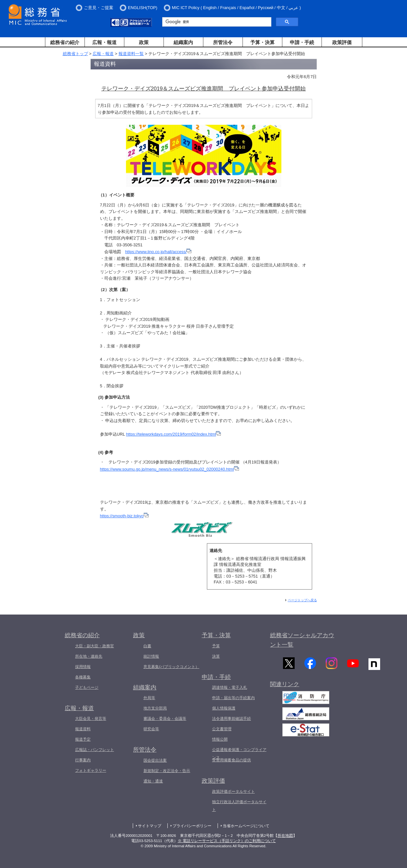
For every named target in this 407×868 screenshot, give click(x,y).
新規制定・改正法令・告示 (167, 771)
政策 (144, 42)
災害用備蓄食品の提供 (232, 760)
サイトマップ (150, 826)
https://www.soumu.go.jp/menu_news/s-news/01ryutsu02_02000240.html (170, 469)
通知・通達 (153, 781)
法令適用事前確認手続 (232, 719)
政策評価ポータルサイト (233, 792)
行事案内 (83, 760)
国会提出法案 (155, 760)
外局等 (149, 698)
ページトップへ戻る (302, 600)
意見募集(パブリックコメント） (171, 667)
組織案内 (183, 42)
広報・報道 (104, 42)
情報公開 (220, 739)
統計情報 (151, 656)
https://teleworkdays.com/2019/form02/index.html (173, 434)
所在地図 (285, 836)
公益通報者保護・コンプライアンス (239, 754)
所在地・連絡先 (89, 656)
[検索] (216, 22)
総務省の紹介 (65, 42)
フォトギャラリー (91, 770)
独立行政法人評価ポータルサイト (239, 806)
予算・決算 (262, 42)
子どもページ (87, 687)
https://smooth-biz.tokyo (124, 516)
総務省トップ (75, 54)
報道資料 (83, 729)
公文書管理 (222, 729)
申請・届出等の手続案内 (233, 698)
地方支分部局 (155, 708)
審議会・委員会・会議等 (165, 719)
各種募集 (83, 677)
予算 (216, 646)
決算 (216, 656)
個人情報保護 (224, 708)
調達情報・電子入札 (230, 687)
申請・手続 (302, 42)
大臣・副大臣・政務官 (95, 646)
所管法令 (223, 42)
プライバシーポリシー (192, 826)
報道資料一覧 (131, 54)
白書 (147, 646)
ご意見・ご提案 (99, 8)
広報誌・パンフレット (95, 750)
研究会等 (151, 729)
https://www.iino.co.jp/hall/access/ (158, 252)
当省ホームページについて (246, 826)
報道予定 (83, 739)
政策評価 (342, 42)
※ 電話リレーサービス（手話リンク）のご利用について (227, 841)
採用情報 (83, 667)
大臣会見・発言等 (91, 719)
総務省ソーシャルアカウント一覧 (302, 640)
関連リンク (285, 686)
